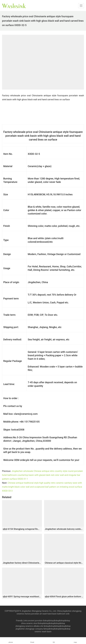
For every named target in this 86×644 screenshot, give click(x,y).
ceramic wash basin (43, 632)
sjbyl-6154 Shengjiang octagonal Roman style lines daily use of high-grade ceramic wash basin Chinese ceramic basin (22, 529)
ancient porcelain (36, 621)
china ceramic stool (29, 623)
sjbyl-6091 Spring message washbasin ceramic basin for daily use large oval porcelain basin (22, 597)
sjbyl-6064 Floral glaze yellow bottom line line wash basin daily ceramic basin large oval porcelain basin (64, 597)
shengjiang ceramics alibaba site (29, 626)
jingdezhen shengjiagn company (29, 629)
